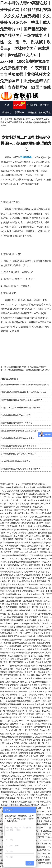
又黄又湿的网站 (14, 776)
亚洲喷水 (36, 669)
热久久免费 (5, 607)
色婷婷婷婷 (30, 614)
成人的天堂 (32, 785)
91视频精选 (16, 717)
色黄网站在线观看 (28, 604)
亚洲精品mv (36, 666)
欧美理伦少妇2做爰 (9, 659)
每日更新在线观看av (20, 578)
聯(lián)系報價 (45, 114)
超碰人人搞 (21, 568)
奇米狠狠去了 (41, 640)
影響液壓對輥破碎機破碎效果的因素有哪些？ (21, 469)
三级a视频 (10, 682)
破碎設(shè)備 (19, 106)
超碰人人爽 (33, 526)
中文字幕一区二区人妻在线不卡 (15, 795)
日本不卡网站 (13, 708)
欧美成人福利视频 (40, 610)
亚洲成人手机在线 (23, 675)
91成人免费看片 (16, 779)
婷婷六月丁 (42, 847)
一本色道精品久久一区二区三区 (38, 594)
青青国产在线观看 (33, 779)
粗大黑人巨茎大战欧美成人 (34, 536)
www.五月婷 (21, 623)
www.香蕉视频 (6, 510)
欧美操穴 (30, 636)
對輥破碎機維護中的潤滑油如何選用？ (18, 438)
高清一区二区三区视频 (13, 662)
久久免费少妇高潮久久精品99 (22, 769)
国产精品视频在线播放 (33, 717)
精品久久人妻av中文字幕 (38, 649)
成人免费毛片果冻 (22, 513)
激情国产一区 (31, 672)
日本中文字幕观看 (39, 510)
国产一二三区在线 (15, 678)
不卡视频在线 (6, 640)
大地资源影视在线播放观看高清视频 (31, 581)
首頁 (7, 105)
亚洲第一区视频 (18, 607)
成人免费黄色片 (7, 552)
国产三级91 (43, 785)
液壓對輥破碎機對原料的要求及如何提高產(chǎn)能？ (25, 392)
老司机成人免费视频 (34, 678)
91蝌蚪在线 (26, 520)
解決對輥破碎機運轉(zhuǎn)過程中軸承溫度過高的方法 (25, 385)
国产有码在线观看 (23, 653)
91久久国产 (36, 701)
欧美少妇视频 (17, 588)
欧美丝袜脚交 (44, 620)
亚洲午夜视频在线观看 (15, 785)
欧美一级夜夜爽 (16, 539)
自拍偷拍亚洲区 (32, 617)
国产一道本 (18, 640)
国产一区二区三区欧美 (29, 730)
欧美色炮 (45, 623)
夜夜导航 (19, 656)
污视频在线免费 (39, 542)
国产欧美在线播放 (22, 523)
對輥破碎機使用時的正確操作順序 (16, 415)
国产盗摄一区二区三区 (23, 646)
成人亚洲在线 (46, 831)
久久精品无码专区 (39, 685)
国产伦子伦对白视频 (20, 666)
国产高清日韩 (33, 623)
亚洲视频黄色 (24, 685)
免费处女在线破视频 (24, 591)
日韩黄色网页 (44, 863)
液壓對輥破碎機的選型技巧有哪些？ (17, 423)
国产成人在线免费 (44, 769)
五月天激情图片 (42, 633)
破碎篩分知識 (42, 119)
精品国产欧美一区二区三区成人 (35, 559)
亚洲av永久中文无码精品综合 (14, 533)
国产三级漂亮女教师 (36, 546)
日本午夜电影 (26, 766)
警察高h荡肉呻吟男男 (27, 572)
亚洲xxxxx (44, 617)
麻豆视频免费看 (14, 704)
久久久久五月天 (41, 798)
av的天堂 (5, 805)
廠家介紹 (32, 112)
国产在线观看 (38, 759)
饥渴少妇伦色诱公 (8, 575)
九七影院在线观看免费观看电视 (14, 711)
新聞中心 (30, 119)
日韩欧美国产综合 (15, 672)
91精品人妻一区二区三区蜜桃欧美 (24, 721)
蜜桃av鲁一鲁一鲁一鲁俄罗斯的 (32, 598)
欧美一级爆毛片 (24, 734)
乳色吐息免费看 (11, 714)
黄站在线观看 (12, 695)
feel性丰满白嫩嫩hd (39, 688)
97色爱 (16, 766)
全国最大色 (9, 740)
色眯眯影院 (46, 708)
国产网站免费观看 (25, 798)
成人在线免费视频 (27, 714)
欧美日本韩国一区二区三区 (12, 633)
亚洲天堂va (14, 782)
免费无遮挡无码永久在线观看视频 (16, 792)
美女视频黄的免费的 (10, 630)
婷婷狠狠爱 (29, 640)
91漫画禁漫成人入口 (16, 584)
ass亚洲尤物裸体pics (36, 555)
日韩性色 (34, 795)
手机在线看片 (44, 549)
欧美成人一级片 (37, 695)
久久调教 (23, 526)
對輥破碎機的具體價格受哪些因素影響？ (19, 446)
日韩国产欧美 (7, 772)
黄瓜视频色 (12, 685)
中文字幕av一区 (7, 623)
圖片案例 (45, 105)
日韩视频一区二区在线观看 (22, 724)
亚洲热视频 (9, 669)
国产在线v (29, 633)
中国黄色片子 (38, 653)
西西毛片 (31, 763)
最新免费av (42, 643)
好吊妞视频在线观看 (16, 555)
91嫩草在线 (16, 536)
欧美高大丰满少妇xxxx (15, 549)
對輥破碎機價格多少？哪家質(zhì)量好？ (19, 454)
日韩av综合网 (12, 730)
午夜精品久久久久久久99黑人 (32, 691)
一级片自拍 (37, 520)
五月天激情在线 (18, 636)
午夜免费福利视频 (22, 772)
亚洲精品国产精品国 (42, 850)
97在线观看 (40, 591)
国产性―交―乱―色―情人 (27, 552)
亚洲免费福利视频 (12, 520)
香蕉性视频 (11, 798)
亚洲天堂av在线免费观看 (34, 776)
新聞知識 (19, 112)
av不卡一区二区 (22, 688)
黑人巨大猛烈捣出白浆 (21, 756)
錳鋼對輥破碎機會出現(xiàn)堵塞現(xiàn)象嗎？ (22, 400)
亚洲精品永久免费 (33, 539)
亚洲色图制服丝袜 (40, 734)
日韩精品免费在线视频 (13, 617)
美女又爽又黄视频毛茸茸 (20, 562)
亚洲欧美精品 (46, 529)
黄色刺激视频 (31, 620)
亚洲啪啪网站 (33, 584)
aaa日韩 (4, 802)
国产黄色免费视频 (15, 620)
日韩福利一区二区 (44, 789)
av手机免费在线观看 (21, 610)
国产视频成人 (21, 682)
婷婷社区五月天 (32, 588)
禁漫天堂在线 (12, 526)
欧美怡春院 (35, 575)
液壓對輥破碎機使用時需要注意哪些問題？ (20, 431)
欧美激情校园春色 (27, 746)
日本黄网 (40, 662)
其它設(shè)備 (32, 106)
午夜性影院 (38, 601)
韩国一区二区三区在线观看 (17, 753)
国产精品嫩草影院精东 (31, 565)
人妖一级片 (25, 630)
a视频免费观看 (12, 604)
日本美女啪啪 (38, 756)
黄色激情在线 (23, 627)
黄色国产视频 (13, 727)
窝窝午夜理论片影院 (42, 802)
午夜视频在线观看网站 (41, 792)
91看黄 (23, 546)
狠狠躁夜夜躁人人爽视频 (31, 737)
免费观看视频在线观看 (31, 708)
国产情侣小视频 (31, 656)
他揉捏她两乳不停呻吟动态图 (16, 701)
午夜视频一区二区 (37, 743)
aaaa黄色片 (17, 789)
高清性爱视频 (35, 517)
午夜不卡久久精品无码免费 (21, 802)
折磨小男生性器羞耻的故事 (39, 568)
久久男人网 (30, 662)
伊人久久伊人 (40, 811)
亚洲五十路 (33, 533)
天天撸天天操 (31, 698)
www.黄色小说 (6, 513)
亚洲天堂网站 (41, 724)
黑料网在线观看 (27, 782)
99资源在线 (34, 529)
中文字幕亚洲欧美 (23, 669)
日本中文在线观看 (22, 510)
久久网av (15, 737)
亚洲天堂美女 (39, 808)
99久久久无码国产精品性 (16, 743)
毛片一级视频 (17, 698)
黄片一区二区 (33, 607)
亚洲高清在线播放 (44, 746)
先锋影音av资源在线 (22, 601)
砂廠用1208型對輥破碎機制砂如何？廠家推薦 (21, 408)
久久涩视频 (44, 656)
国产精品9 (6, 750)
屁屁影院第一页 (38, 772)
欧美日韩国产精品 (39, 578)
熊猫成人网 (11, 734)
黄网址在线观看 (37, 753)
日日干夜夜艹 (27, 727)
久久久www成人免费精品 (34, 704)
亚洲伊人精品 (23, 575)
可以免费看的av (44, 572)
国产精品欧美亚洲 (9, 598)
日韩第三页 (46, 857)
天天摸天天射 (29, 789)
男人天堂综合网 (12, 546)
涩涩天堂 (9, 523)
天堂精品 (43, 533)
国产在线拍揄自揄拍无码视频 (28, 740)
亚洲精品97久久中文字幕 (41, 627)
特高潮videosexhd (15, 594)
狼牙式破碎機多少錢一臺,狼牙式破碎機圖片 (27, 367)
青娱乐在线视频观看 (16, 763)
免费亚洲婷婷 (21, 529)
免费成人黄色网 (24, 759)
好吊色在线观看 (41, 646)
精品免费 (24, 517)
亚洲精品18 (31, 549)
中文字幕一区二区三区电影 (22, 805)
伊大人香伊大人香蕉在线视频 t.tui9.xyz (28, 750)
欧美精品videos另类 (37, 682)
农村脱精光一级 (41, 766)
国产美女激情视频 (8, 572)
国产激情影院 (43, 604)
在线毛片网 (5, 636)
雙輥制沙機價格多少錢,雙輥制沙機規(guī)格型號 (29, 370)
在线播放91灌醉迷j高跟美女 (24, 643)
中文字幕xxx (24, 695)
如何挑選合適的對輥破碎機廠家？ (16, 461)
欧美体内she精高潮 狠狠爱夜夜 (17, 542)
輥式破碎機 (19, 119)
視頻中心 (7, 112)
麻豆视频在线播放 (12, 565)
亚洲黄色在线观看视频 (41, 630)
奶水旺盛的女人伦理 (27, 659)
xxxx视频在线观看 (43, 636)
